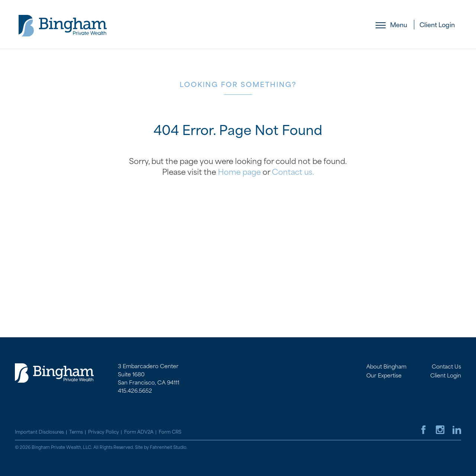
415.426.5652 (135, 391)
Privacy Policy (104, 432)
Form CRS (170, 432)
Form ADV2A (139, 432)
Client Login (437, 25)
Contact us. (293, 172)
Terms (76, 432)
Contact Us (446, 367)
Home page (239, 172)
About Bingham (386, 367)
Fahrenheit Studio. (169, 448)
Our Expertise (384, 376)
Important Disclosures (39, 432)
